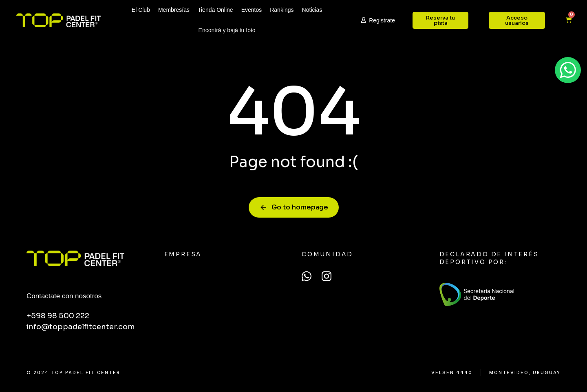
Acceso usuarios (517, 20)
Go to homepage (294, 207)
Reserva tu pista (440, 20)
